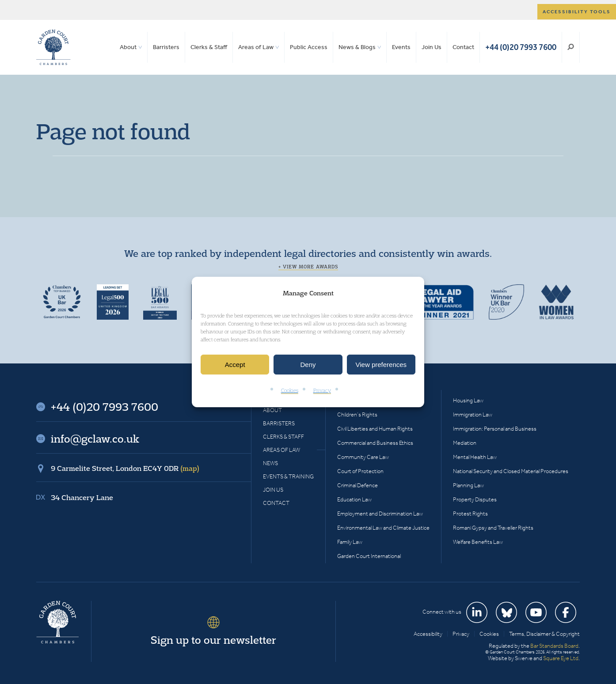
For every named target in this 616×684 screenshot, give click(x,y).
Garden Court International (369, 556)
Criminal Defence (357, 485)
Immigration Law (473, 415)
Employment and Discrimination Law (380, 514)
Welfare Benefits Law (478, 542)
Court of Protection (360, 471)
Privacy (322, 391)
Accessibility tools (577, 12)
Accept (235, 365)
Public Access (309, 47)
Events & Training (288, 476)
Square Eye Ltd (561, 658)
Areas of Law (256, 47)
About (128, 47)
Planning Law (468, 485)
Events (401, 47)
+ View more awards (308, 267)
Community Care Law (363, 457)
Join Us (432, 47)
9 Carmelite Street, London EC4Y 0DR (125, 468)
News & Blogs (357, 47)
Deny (308, 365)
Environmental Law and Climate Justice (383, 528)
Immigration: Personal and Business (495, 429)
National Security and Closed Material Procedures (511, 471)
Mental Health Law (475, 457)
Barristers (166, 47)
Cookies (290, 391)
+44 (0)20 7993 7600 (521, 47)
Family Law (350, 542)
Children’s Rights (357, 415)
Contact (463, 47)
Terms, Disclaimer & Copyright (544, 634)
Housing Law (468, 400)
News (270, 463)
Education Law (354, 499)
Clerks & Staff (209, 47)
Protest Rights (470, 514)
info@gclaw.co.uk (95, 439)
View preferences (381, 365)
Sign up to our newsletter (213, 640)
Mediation (465, 443)
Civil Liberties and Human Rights (375, 429)
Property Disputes (475, 499)
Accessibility (428, 634)
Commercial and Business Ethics (375, 443)
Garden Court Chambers (53, 47)
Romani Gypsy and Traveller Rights (493, 528)
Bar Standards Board (554, 646)
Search (571, 47)
